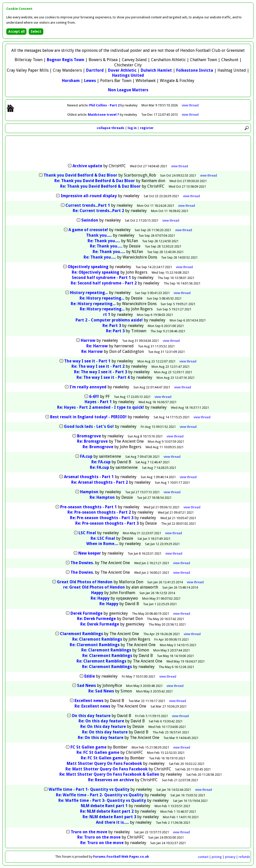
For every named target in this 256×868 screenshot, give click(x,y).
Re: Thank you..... (104, 241)
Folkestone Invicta (195, 70)
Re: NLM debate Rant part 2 (107, 811)
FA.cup (86, 456)
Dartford (95, 70)
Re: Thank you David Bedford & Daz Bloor (95, 181)
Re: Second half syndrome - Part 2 (104, 283)
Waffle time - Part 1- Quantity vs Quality (89, 789)
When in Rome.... (102, 544)
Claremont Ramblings (81, 634)
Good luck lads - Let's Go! (89, 426)
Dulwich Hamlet (156, 70)
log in (132, 128)
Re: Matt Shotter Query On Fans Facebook (106, 769)
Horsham (71, 81)
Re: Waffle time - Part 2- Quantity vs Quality (100, 795)
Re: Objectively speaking (96, 272)
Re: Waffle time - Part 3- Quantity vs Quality (102, 800)
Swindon (90, 220)
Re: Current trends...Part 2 (98, 211)
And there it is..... (112, 822)
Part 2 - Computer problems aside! (109, 320)
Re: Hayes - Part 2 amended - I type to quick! (101, 407)
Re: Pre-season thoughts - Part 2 (99, 512)
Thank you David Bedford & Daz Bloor (80, 175)
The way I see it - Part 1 (87, 361)
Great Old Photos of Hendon (85, 582)
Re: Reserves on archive (111, 780)
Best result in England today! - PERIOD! (88, 417)
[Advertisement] (128, 150)
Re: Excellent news (92, 706)
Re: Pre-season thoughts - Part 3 (102, 518)
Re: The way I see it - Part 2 (98, 366)
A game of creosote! (88, 230)
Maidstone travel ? (104, 115)
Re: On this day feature (101, 721)
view (190, 105)
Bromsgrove (89, 436)
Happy (97, 593)
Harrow (88, 340)
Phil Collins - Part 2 (105, 105)
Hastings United (128, 75)
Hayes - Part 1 (98, 402)
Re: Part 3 (112, 326)
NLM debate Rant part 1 (104, 806)
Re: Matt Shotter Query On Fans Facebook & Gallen (109, 774)
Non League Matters (128, 90)
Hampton (89, 492)
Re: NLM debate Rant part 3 (109, 817)
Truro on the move (89, 832)
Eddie (90, 676)
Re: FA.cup (101, 462)
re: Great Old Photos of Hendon (95, 587)
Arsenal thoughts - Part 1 (89, 477)
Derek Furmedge (86, 613)
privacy (230, 857)
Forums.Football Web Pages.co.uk (121, 857)
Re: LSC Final (103, 538)
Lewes (90, 81)
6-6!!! (94, 397)
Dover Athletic (122, 70)
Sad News (86, 686)
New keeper (90, 553)
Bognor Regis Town (66, 60)
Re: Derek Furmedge (96, 619)
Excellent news (89, 701)
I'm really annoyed (88, 387)
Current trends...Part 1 (88, 205)
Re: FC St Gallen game (98, 752)
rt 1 (107, 315)
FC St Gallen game (88, 747)
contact (203, 857)
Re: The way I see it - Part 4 (103, 377)
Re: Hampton (102, 497)
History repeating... (89, 293)
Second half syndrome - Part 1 (101, 278)
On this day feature (91, 716)
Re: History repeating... (102, 298)
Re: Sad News (101, 691)
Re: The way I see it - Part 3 (101, 372)
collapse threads (111, 128)
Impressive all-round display (89, 196)
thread (180, 166)
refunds (244, 857)
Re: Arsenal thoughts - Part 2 (100, 482)
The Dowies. (82, 563)
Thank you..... (99, 235)
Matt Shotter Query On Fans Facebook (104, 763)
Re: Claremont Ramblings (97, 639)
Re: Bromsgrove (92, 441)
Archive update (87, 166)
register (147, 128)
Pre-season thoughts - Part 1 (88, 507)
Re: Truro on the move (99, 837)
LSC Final (87, 533)
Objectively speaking (88, 267)
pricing (217, 857)
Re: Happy (100, 598)
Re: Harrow (97, 346)
